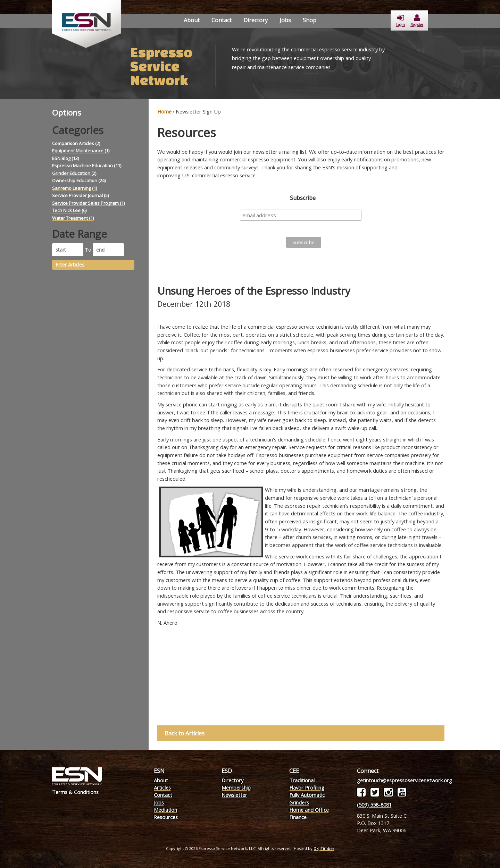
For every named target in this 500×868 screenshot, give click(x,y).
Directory (256, 20)
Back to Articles (185, 733)
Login (401, 21)
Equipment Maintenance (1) (81, 151)
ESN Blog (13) (65, 158)
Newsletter (234, 795)
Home (164, 111)
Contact (222, 20)
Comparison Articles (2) (76, 143)
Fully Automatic (307, 795)
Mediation (165, 810)
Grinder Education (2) (74, 173)
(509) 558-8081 (374, 804)
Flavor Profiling (307, 787)
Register (417, 21)
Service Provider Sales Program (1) (88, 203)
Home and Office (309, 810)
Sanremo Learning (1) (74, 188)
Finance (298, 817)
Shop (310, 20)
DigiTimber (324, 848)
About (192, 20)
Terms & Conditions (75, 792)
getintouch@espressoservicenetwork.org (405, 780)
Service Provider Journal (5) (80, 195)
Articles (162, 787)
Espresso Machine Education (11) (87, 166)
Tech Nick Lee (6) (69, 210)
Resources (166, 817)
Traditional (302, 780)
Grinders (299, 802)
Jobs (285, 20)
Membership (236, 787)
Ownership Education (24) (79, 180)
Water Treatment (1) (73, 218)
